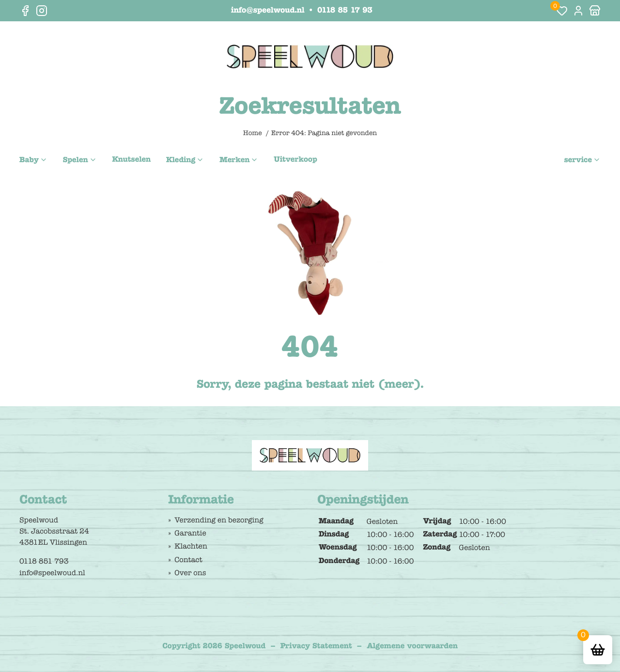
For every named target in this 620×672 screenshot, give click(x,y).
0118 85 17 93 (345, 11)
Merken (234, 160)
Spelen (76, 160)
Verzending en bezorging (219, 520)
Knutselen (132, 160)
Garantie (190, 533)
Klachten (191, 546)
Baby (29, 160)
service (578, 160)
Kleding (181, 160)
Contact (188, 560)
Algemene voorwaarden (412, 646)
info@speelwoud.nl (268, 11)
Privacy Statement (316, 646)
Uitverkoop (295, 160)
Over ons (190, 573)
